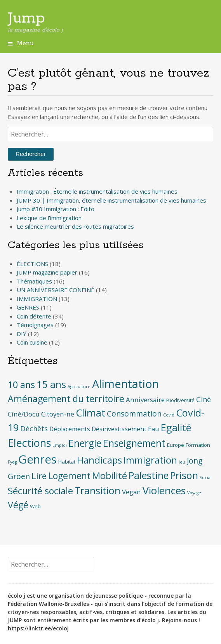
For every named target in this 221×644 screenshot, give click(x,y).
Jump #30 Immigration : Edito (56, 209)
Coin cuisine (32, 342)
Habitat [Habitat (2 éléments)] (67, 462)
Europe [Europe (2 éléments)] (176, 445)
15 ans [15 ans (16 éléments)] (51, 384)
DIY (22, 334)
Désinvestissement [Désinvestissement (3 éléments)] (119, 429)
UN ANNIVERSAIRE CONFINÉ (56, 290)
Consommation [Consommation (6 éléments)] (134, 414)
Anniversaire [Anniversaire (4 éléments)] (145, 400)
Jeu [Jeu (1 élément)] (182, 462)
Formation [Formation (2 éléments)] (198, 445)
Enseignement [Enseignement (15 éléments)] (134, 443)
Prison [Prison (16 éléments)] (184, 475)
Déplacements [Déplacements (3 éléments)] (70, 429)
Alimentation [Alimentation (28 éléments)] (125, 384)
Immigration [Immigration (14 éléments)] (150, 460)
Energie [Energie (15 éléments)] (85, 443)
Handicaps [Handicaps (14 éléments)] (99, 460)
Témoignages (35, 325)
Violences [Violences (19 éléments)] (164, 490)
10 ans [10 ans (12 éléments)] (21, 385)
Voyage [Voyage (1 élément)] (194, 493)
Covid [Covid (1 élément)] (169, 415)
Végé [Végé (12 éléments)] (18, 505)
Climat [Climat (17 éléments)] (90, 413)
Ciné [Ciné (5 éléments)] (204, 399)
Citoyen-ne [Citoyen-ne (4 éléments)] (58, 414)
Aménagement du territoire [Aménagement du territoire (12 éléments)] (66, 399)
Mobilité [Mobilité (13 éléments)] (110, 475)
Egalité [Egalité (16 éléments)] (176, 427)
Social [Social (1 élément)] (206, 478)
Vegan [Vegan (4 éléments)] (131, 492)
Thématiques (34, 281)
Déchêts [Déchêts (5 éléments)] (34, 429)
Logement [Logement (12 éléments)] (69, 476)
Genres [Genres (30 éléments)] (37, 459)
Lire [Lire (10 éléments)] (39, 476)
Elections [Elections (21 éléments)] (29, 443)
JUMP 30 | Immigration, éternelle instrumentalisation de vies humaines (111, 200)
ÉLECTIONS (32, 264)
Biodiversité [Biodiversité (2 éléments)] (180, 400)
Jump (26, 18)
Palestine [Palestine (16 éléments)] (149, 475)
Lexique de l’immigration (49, 218)
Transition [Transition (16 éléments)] (97, 490)
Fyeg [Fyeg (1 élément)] (12, 462)
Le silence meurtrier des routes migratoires (75, 226)
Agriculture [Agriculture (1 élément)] (79, 387)
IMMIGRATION (37, 299)
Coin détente (34, 316)
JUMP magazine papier (47, 272)
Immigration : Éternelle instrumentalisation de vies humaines (97, 191)
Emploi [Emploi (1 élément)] (60, 445)
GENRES (28, 307)
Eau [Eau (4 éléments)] (154, 429)
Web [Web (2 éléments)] (35, 506)
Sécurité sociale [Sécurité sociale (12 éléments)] (40, 491)
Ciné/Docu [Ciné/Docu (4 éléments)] (24, 414)
